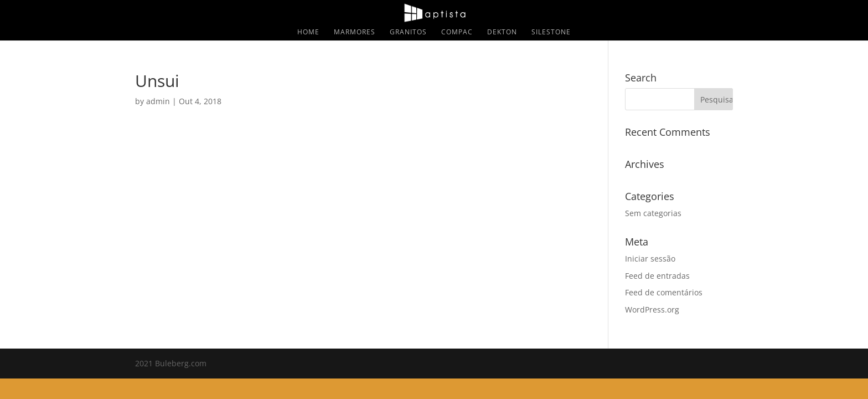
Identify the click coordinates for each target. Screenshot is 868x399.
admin (158, 101)
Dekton (502, 32)
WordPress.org (652, 310)
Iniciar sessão (650, 259)
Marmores (355, 32)
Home (308, 32)
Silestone (551, 32)
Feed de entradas (657, 276)
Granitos (408, 32)
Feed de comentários (664, 292)
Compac (457, 32)
